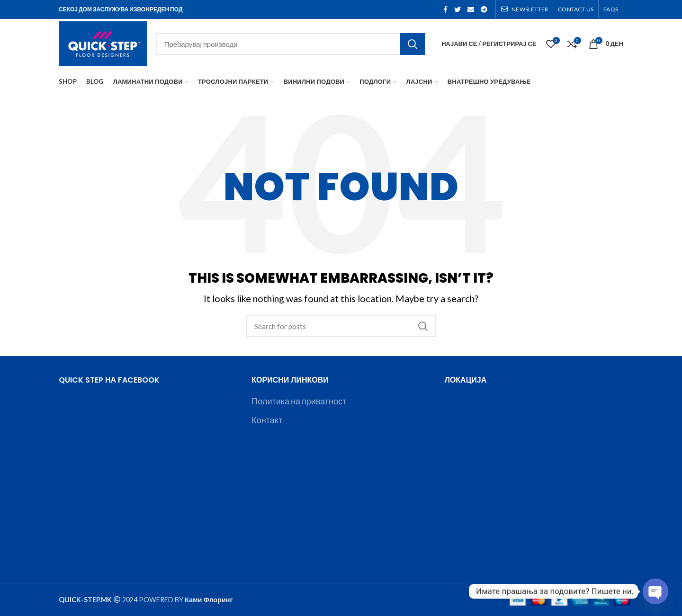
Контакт (267, 420)
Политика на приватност (299, 401)
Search (413, 44)
